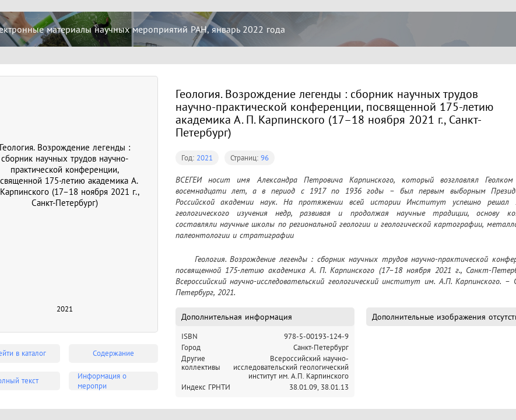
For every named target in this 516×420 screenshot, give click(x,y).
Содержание (113, 353)
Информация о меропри (102, 381)
